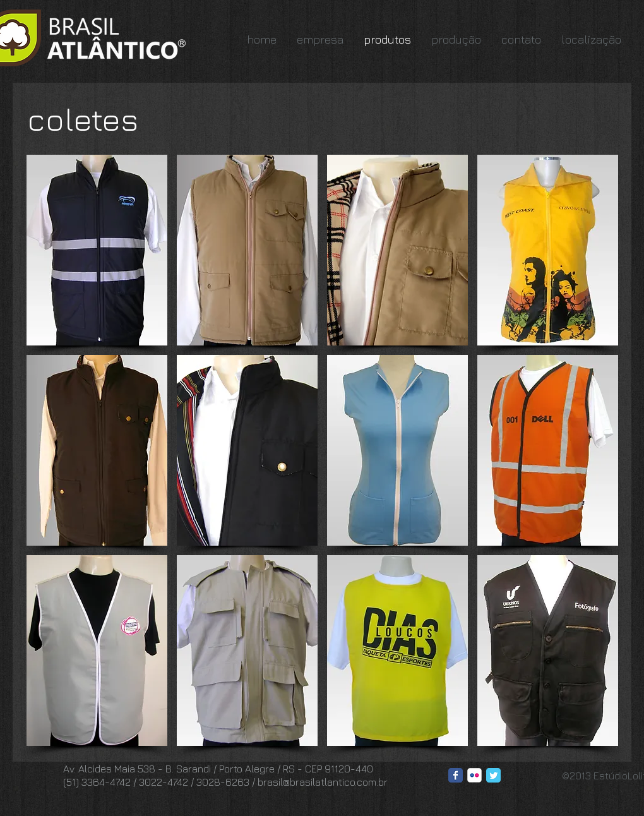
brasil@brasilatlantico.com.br (323, 782)
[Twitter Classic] (493, 775)
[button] (97, 250)
